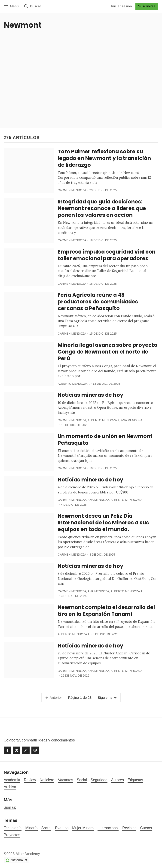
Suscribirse (147, 6)
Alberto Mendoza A (74, 384)
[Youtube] (35, 750)
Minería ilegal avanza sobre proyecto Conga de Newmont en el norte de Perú (108, 352)
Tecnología (13, 828)
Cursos (146, 828)
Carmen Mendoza (72, 190)
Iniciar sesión (122, 6)
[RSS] (26, 750)
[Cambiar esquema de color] (16, 860)
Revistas (129, 828)
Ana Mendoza (132, 420)
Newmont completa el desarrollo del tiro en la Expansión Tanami (106, 611)
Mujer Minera (83, 828)
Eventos (62, 828)
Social (46, 828)
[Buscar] (32, 6)
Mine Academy (28, 854)
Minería (31, 828)
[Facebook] (7, 750)
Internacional (108, 828)
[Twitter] (17, 750)
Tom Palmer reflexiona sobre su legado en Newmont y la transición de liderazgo (104, 158)
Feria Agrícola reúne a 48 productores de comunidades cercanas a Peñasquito (98, 302)
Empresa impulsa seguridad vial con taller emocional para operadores (107, 255)
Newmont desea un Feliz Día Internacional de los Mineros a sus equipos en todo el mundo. (103, 523)
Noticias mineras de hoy (90, 395)
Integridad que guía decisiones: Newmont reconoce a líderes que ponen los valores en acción (102, 208)
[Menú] (12, 6)
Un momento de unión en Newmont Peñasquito (105, 440)
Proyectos (12, 835)
